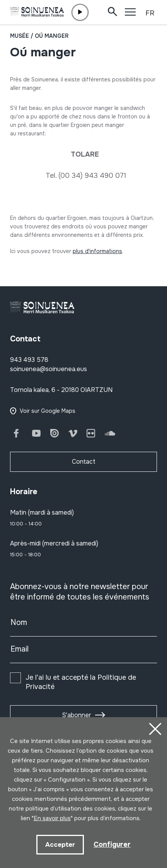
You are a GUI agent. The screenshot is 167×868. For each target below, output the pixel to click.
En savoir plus (52, 818)
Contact (84, 462)
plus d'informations (97, 251)
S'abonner (77, 715)
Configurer (112, 844)
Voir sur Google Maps (48, 411)
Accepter (60, 845)
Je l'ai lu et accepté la (81, 682)
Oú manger (52, 36)
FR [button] (150, 13)
